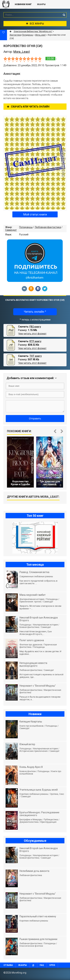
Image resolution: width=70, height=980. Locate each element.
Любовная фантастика (48, 227)
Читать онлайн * (35, 312)
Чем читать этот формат (32, 334)
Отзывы (8, 965)
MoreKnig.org (6, 4)
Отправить (35, 419)
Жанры (41, 4)
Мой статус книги (35, 214)
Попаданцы (26, 227)
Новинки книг (23, 4)
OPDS (52, 965)
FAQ (42, 965)
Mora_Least (40, 35)
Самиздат (11, 230)
